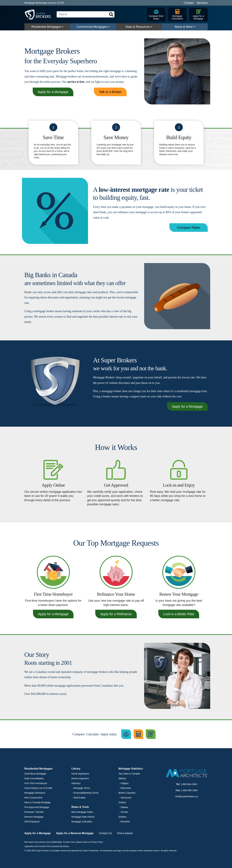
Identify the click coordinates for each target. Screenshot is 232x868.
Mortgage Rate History (83, 817)
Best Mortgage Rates (82, 812)
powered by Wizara (61, 846)
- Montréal (124, 822)
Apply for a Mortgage (53, 92)
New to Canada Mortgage (38, 802)
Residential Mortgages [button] (39, 769)
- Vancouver (125, 798)
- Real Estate (79, 798)
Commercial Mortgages (92, 27)
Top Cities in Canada (129, 774)
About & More (183, 27)
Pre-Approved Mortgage (37, 807)
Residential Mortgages (46, 27)
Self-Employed (32, 822)
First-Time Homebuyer (36, 783)
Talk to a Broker (110, 92)
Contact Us (105, 833)
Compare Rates (189, 228)
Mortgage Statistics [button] (131, 769)
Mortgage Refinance (35, 793)
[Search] (86, 14)
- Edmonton (125, 788)
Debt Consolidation (34, 778)
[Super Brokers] (39, 15)
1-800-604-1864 (189, 784)
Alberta (122, 778)
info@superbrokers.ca (187, 796)
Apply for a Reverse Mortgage (75, 833)
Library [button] (76, 769)
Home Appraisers (80, 774)
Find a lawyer (125, 833)
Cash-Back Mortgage (35, 774)
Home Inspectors (80, 778)
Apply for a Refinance (116, 614)
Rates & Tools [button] (80, 807)
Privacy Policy (97, 842)
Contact (189, 3)
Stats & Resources (138, 27)
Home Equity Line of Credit (38, 788)
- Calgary (124, 783)
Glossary (76, 783)
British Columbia (127, 793)
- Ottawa (123, 807)
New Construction (34, 798)
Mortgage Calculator (82, 822)
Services (202, 3)
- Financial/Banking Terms (85, 793)
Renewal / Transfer (34, 812)
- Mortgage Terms (81, 788)
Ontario (122, 802)
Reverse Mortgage (34, 817)
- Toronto (123, 812)
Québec (123, 817)
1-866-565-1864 (189, 790)
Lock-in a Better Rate (179, 614)
